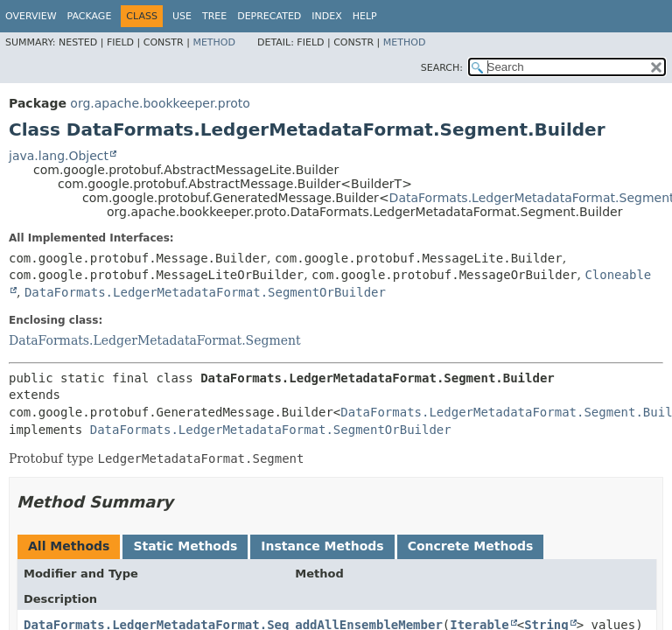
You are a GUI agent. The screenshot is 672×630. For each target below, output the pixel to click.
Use (182, 16)
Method (214, 42)
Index (326, 16)
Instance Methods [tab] (322, 546)
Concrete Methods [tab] (471, 546)
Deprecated (269, 16)
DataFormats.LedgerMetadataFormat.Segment (155, 340)
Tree (214, 16)
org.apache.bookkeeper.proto (160, 103)
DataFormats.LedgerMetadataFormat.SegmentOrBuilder (205, 292)
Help (365, 16)
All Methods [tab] (69, 546)
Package (90, 16)
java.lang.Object (59, 156)
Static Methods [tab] (185, 546)
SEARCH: (442, 68)
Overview (31, 16)
